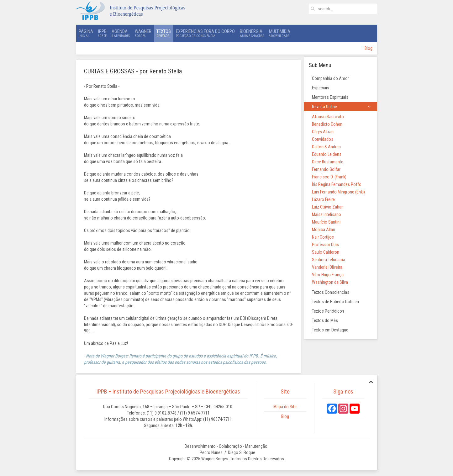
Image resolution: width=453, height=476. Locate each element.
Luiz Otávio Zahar (327, 207)
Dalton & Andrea (326, 147)
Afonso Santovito (328, 117)
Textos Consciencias (331, 292)
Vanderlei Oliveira (327, 267)
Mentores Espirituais (330, 97)
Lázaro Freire (323, 199)
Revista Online (324, 107)
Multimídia (280, 33)
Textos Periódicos (328, 311)
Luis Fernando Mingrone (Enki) (338, 192)
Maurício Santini (326, 222)
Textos (164, 33)
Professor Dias (325, 245)
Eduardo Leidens (327, 154)
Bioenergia (252, 33)
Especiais (321, 88)
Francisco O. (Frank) (329, 177)
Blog (369, 48)
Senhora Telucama (329, 260)
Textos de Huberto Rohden (335, 302)
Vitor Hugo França (328, 275)
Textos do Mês (325, 320)
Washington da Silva (330, 282)
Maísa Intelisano (327, 214)
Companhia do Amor (330, 78)
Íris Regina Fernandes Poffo (337, 184)
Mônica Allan (324, 230)
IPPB (102, 33)
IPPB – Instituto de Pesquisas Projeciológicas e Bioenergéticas (168, 391)
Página (86, 33)
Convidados (323, 139)
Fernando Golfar (326, 169)
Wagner (143, 33)
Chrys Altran (323, 132)
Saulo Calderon (326, 252)
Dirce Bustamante (328, 162)
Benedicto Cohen (327, 124)
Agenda (121, 33)
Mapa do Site (285, 407)
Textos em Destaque (330, 330)
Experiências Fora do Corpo (205, 33)
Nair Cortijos (323, 237)
